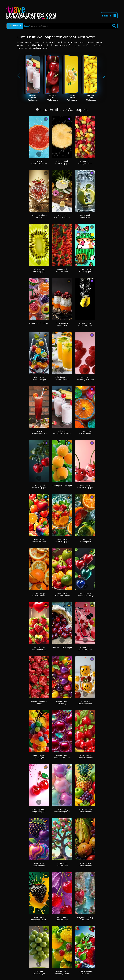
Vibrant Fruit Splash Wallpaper (39, 378)
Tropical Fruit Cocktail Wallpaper (62, 216)
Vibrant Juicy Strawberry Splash (39, 919)
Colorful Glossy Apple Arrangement (62, 810)
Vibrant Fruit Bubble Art (39, 323)
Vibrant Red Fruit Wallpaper (62, 270)
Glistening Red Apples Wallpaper (39, 486)
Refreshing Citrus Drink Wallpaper (62, 378)
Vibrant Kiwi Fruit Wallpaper (39, 270)
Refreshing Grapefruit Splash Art (39, 162)
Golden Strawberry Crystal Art (39, 216)
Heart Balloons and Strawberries (39, 648)
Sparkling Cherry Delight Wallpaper (39, 810)
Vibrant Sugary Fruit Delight (39, 756)
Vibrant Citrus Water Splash (85, 540)
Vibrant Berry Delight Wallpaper (85, 756)
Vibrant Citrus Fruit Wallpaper (85, 432)
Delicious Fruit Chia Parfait (62, 324)
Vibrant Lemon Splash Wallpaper (85, 324)
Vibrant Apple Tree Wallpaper (62, 865)
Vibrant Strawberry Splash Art (85, 973)
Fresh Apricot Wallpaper (62, 485)
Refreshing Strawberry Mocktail (39, 432)
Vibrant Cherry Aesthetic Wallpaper (62, 756)
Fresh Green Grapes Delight (39, 973)
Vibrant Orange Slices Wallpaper (39, 594)
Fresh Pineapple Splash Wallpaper (62, 162)
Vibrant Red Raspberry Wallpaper (85, 378)
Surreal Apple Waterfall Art (85, 216)
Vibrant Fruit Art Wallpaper (39, 865)
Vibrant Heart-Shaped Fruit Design (85, 594)
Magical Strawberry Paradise (85, 919)
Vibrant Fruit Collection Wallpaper (62, 594)
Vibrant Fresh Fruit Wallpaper (85, 865)
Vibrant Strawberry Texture (39, 702)
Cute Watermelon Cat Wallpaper (85, 270)
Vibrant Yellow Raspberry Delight (62, 973)
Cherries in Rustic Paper (62, 647)
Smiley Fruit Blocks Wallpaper (85, 702)
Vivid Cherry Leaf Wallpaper (62, 919)
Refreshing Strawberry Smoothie (62, 432)
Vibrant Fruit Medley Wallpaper (85, 162)
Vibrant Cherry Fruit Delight (62, 702)
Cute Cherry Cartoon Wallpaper (85, 486)
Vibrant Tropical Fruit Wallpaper (85, 810)
